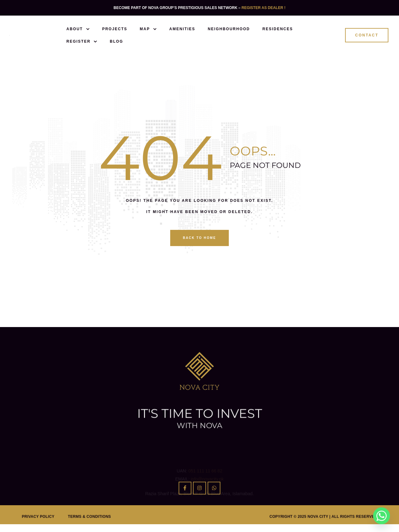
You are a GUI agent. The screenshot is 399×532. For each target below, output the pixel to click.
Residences (278, 29)
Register (82, 41)
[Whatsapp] (382, 516)
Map (148, 29)
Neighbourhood (229, 29)
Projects (115, 29)
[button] (367, 35)
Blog (116, 41)
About (78, 29)
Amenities (182, 29)
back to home (200, 238)
